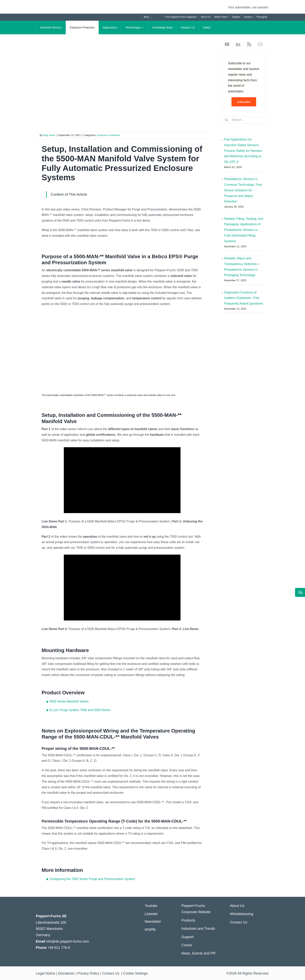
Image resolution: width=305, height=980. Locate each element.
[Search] (227, 120)
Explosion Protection (109, 135)
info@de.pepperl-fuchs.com (67, 941)
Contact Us (239, 922)
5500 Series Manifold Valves (69, 701)
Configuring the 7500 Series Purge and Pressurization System (92, 879)
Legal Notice (46, 973)
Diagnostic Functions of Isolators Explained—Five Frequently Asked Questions (244, 298)
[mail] (259, 44)
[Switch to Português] (262, 17)
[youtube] (227, 44)
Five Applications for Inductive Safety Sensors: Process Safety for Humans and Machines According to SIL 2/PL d (243, 151)
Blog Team (49, 135)
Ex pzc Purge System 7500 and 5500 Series (80, 710)
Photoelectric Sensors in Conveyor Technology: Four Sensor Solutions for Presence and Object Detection (243, 190)
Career (187, 945)
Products (188, 920)
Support (188, 937)
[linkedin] (237, 44)
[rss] (248, 44)
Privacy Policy (88, 973)
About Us (237, 906)
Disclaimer (66, 973)
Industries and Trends (198, 929)
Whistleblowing (242, 914)
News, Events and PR (199, 953)
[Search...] (244, 120)
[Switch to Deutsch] (248, 17)
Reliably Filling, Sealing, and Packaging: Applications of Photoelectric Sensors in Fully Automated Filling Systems (244, 230)
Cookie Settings (135, 973)
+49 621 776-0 (59, 948)
